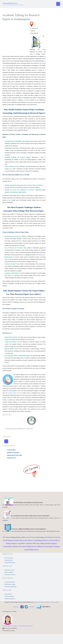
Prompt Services (12, 458)
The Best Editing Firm (10, 599)
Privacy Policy (55, 602)
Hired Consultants (9, 572)
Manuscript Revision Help (14, 455)
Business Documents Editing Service (25, 547)
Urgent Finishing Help (10, 563)
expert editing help (40, 255)
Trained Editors (12, 450)
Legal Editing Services (31, 550)
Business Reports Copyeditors (16, 543)
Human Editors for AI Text (25, 537)
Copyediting (37, 540)
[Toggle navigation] (58, 4)
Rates (40, 602)
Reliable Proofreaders (13, 453)
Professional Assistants (10, 575)
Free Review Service (10, 570)
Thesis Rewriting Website (11, 587)
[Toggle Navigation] (6, 441)
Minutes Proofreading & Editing (48, 547)
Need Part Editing (9, 558)
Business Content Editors (51, 540)
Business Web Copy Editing (36, 543)
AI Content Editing (9, 537)
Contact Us (32, 607)
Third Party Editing (9, 596)
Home (36, 602)
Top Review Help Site (10, 582)
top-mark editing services (14, 393)
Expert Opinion (8, 594)
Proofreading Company (10, 584)
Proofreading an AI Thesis (44, 537)
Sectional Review (9, 560)
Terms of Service (46, 602)
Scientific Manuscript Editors (23, 540)
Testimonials (16, 607)
